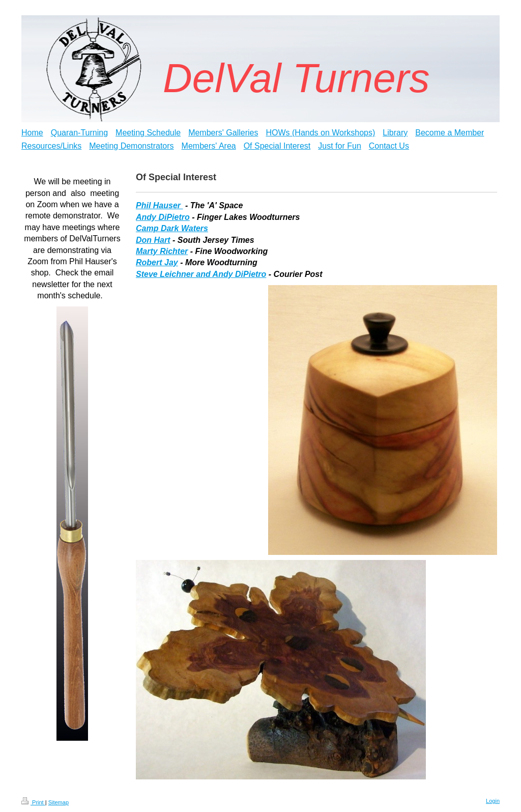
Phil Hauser (159, 205)
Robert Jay (157, 262)
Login (493, 801)
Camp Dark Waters (172, 228)
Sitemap (59, 802)
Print (33, 802)
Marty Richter (162, 251)
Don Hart (153, 240)
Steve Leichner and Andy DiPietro (201, 274)
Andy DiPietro (163, 217)
